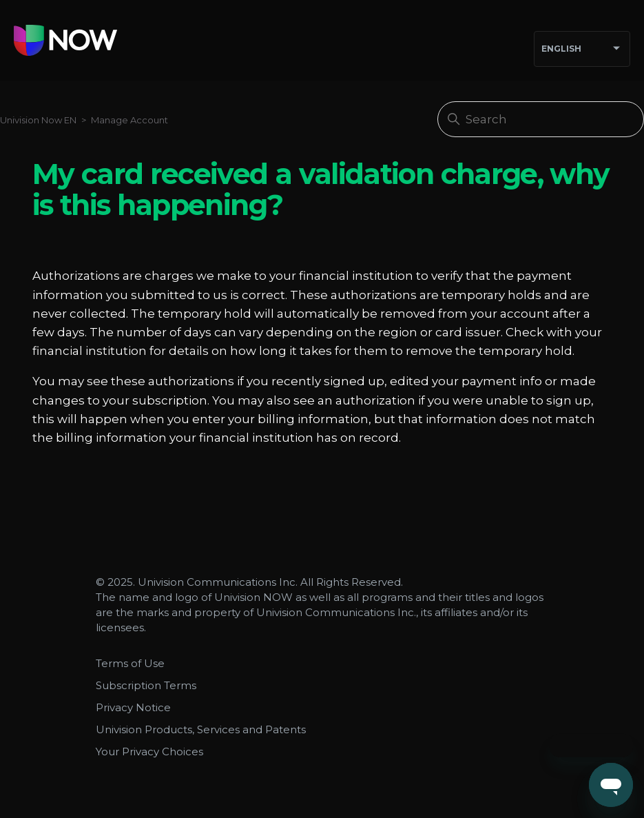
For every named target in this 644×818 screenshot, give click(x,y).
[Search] (541, 119)
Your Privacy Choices (149, 751)
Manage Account (129, 120)
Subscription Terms (146, 685)
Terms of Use (130, 663)
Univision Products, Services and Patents (201, 729)
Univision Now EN (38, 120)
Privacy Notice (133, 707)
